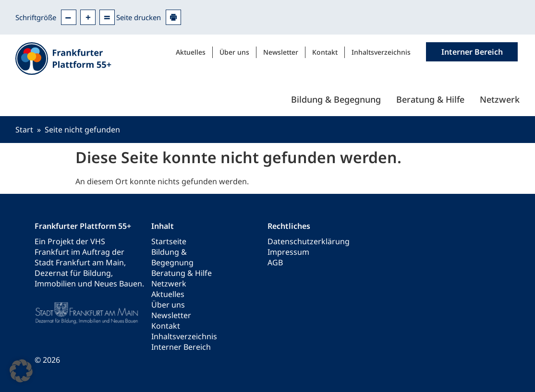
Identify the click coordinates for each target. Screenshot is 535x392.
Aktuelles (191, 52)
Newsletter (281, 52)
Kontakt (325, 52)
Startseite (169, 241)
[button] (21, 371)
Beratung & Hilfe (430, 99)
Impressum (288, 252)
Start (24, 130)
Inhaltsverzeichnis (381, 52)
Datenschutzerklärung (309, 241)
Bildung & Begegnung (336, 99)
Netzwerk (500, 99)
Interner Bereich (181, 347)
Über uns (234, 52)
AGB (275, 262)
